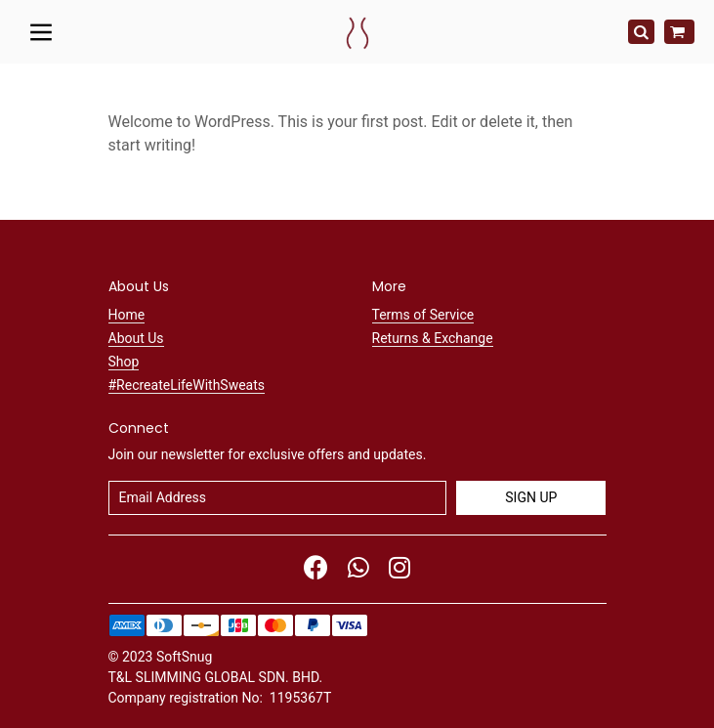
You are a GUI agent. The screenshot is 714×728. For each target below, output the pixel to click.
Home (127, 315)
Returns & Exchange (433, 338)
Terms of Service (423, 315)
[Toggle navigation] (42, 31)
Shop (124, 362)
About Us (136, 338)
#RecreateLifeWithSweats (187, 385)
